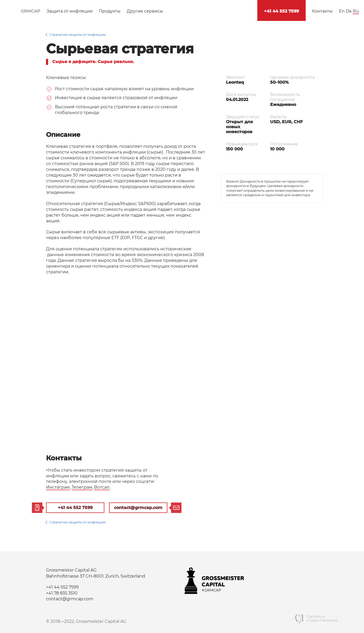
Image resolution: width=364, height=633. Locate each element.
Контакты (322, 11)
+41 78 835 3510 (62, 593)
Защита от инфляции (70, 11)
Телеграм (82, 487)
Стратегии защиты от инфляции (78, 35)
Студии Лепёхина (322, 620)
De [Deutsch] (349, 11)
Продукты (110, 11)
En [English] (342, 11)
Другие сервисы (145, 11)
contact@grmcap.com (138, 508)
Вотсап (102, 487)
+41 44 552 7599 (281, 11)
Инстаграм (58, 487)
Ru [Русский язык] (356, 11)
